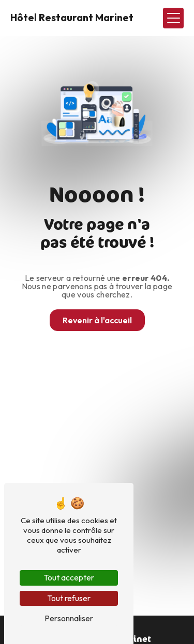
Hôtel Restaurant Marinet (72, 18)
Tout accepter (69, 577)
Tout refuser (69, 598)
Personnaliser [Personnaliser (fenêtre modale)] (69, 618)
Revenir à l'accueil (97, 320)
